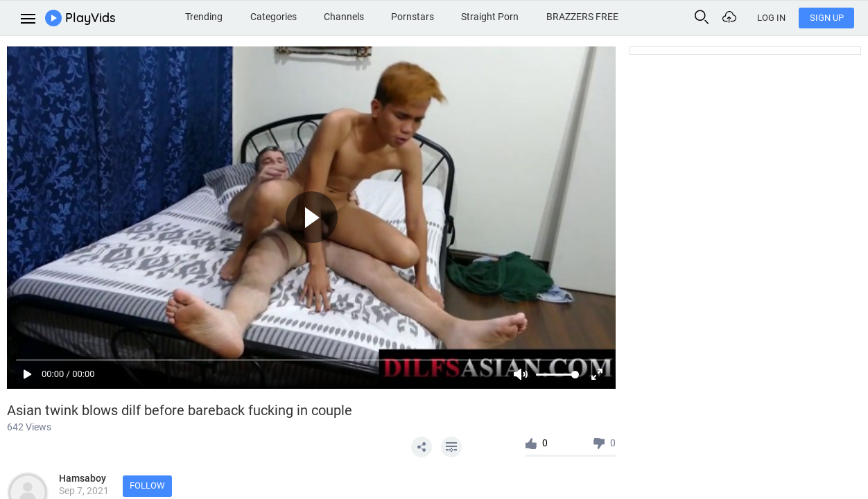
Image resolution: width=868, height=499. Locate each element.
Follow (147, 485)
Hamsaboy (83, 478)
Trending (204, 17)
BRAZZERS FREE (582, 17)
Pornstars (413, 17)
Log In (771, 18)
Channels (344, 17)
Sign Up (827, 18)
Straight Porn (490, 17)
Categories (274, 17)
